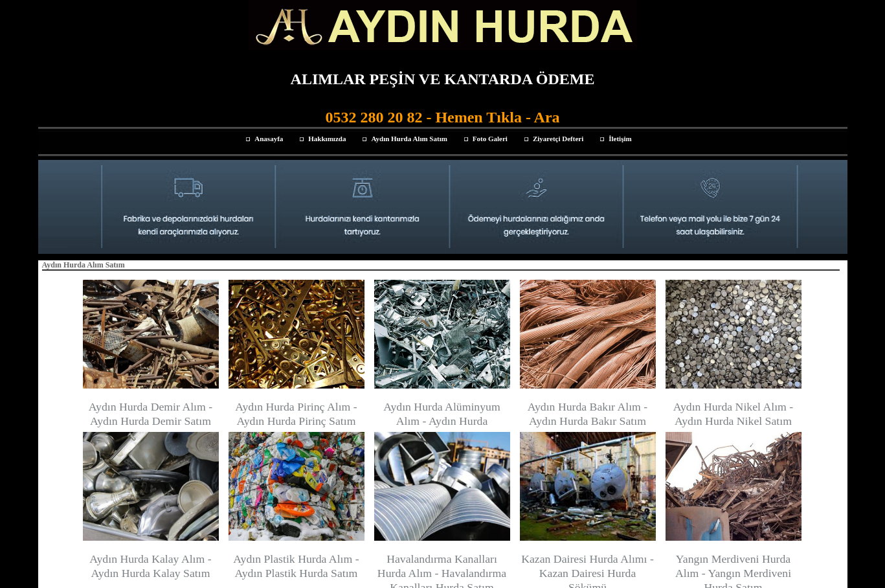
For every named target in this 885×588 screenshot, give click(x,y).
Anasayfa (269, 139)
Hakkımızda (327, 139)
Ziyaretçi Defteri (558, 139)
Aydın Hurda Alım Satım (409, 139)
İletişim (620, 139)
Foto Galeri (490, 139)
